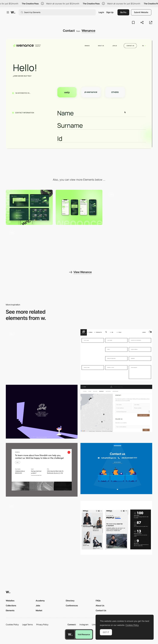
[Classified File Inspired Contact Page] (42, 355)
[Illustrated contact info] (42, 412)
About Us (100, 605)
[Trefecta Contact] (116, 408)
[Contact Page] (42, 470)
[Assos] (116, 355)
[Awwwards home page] (70, 634)
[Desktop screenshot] (29, 207)
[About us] (116, 528)
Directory (70, 601)
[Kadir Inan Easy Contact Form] (42, 526)
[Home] (129, 207)
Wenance (88, 31)
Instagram (84, 624)
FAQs (98, 601)
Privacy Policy (42, 624)
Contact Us (101, 610)
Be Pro (123, 12)
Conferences (72, 605)
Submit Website (141, 12)
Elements (10, 610)
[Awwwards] (13, 12)
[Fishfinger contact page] (116, 469)
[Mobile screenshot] (79, 207)
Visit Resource (84, 634)
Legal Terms (28, 624)
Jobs (38, 605)
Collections (11, 605)
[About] (29, 245)
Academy (40, 601)
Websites (10, 601)
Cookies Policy (12, 624)
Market (39, 610)
